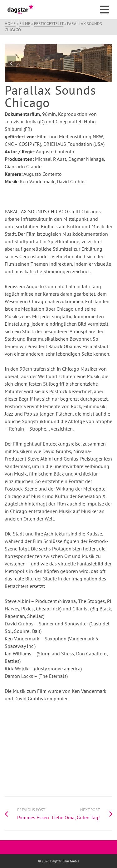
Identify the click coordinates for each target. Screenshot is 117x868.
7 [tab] (81, 79)
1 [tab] (36, 79)
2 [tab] (44, 79)
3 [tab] (51, 79)
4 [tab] (59, 79)
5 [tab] (66, 79)
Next (106, 63)
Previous (11, 63)
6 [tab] (74, 79)
